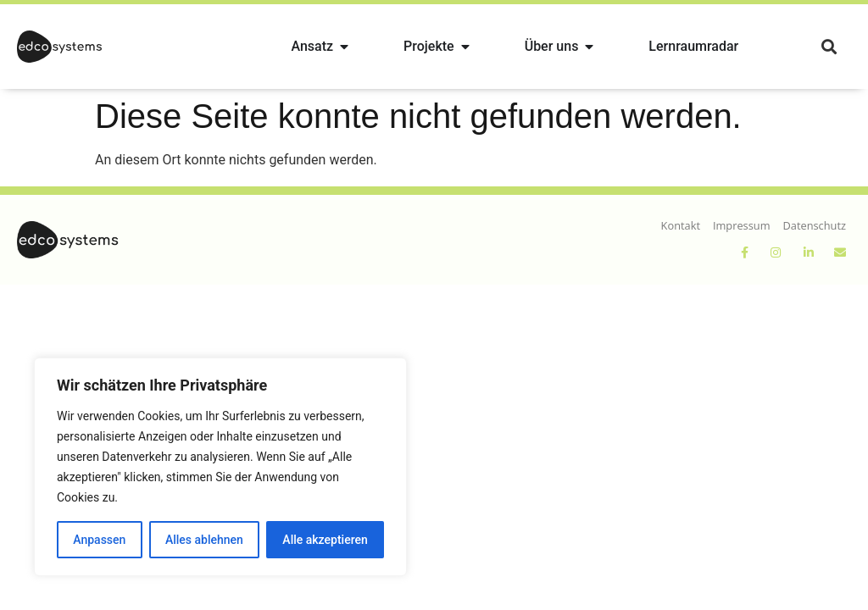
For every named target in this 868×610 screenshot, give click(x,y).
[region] (220, 467)
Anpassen (99, 540)
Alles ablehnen (204, 540)
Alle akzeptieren (325, 540)
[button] (829, 47)
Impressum (742, 225)
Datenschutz (815, 225)
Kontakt (681, 225)
